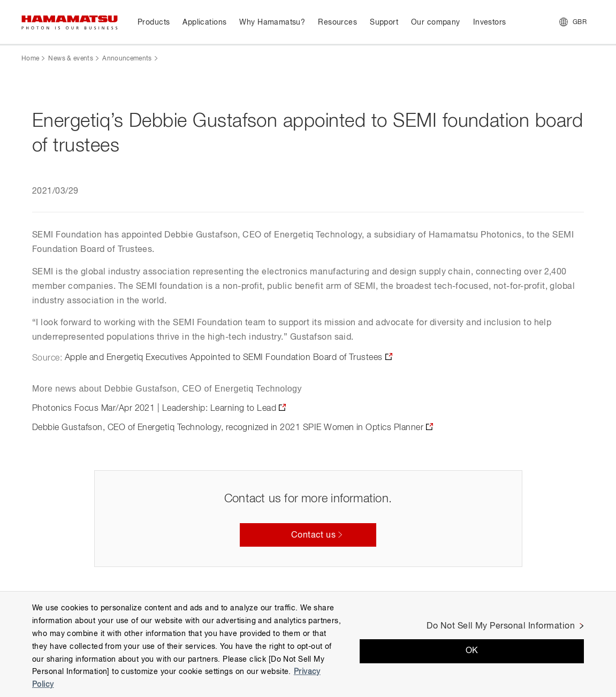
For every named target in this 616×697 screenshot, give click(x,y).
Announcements (127, 59)
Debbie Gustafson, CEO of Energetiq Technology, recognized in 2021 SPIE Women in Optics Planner (228, 428)
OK (472, 651)
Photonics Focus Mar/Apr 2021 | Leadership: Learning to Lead (154, 409)
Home (30, 59)
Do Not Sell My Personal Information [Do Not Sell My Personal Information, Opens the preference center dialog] (501, 626)
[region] (308, 644)
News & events (71, 59)
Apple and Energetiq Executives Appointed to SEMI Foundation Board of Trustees (224, 358)
